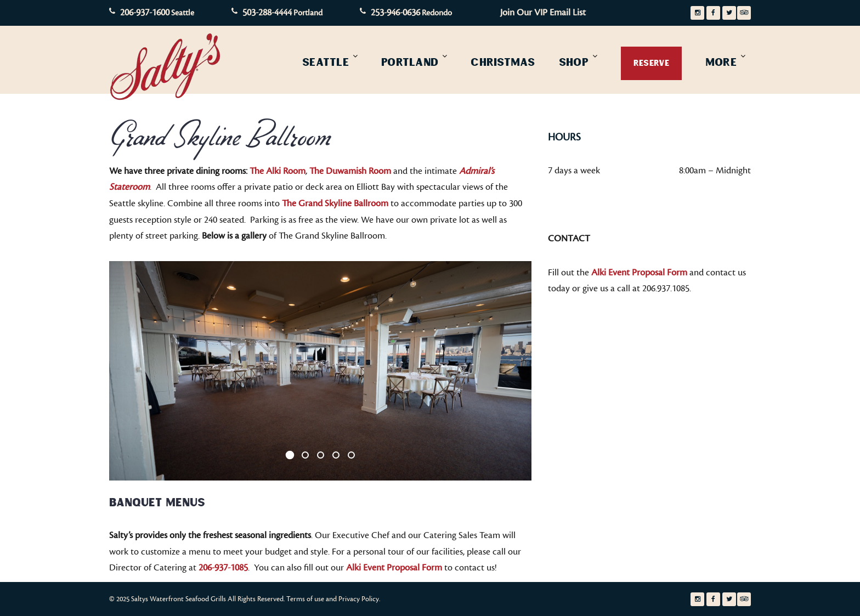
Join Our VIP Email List (543, 13)
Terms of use (305, 599)
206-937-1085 (223, 568)
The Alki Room (278, 171)
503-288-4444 (267, 13)
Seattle (326, 62)
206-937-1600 (145, 13)
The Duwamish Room (350, 171)
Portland (410, 62)
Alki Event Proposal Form (394, 568)
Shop (574, 62)
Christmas (503, 62)
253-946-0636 (395, 13)
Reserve (651, 63)
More (721, 62)
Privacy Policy (359, 599)
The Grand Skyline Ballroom (335, 204)
